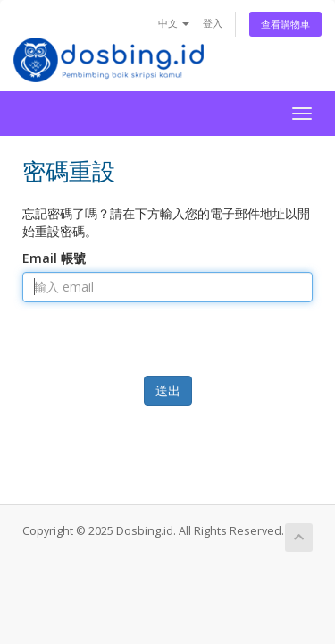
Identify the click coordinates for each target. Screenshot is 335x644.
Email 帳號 (54, 258)
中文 (174, 23)
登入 (213, 23)
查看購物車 (285, 24)
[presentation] (170, 363)
